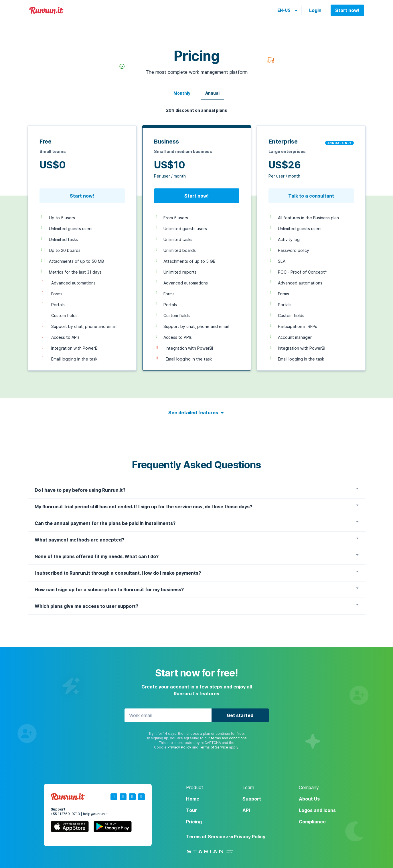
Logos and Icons (317, 810)
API (246, 810)
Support (252, 799)
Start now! (347, 10)
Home (193, 799)
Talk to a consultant (311, 196)
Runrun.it (46, 10)
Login (315, 10)
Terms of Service (214, 747)
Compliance (312, 822)
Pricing (194, 822)
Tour (191, 810)
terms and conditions (229, 738)
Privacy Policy (179, 747)
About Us (309, 799)
